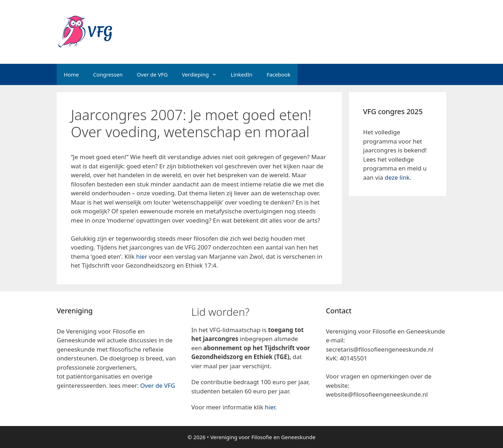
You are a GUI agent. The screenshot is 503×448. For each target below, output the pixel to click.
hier (142, 256)
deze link (397, 177)
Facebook (279, 74)
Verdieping (203, 74)
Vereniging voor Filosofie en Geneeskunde (263, 437)
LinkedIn (242, 74)
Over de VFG (152, 74)
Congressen (108, 74)
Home (71, 74)
